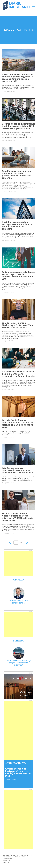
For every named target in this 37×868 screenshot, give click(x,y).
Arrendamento (15, 763)
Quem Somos (18, 856)
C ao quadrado (7, 861)
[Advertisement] (19, 563)
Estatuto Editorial (23, 856)
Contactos (30, 856)
